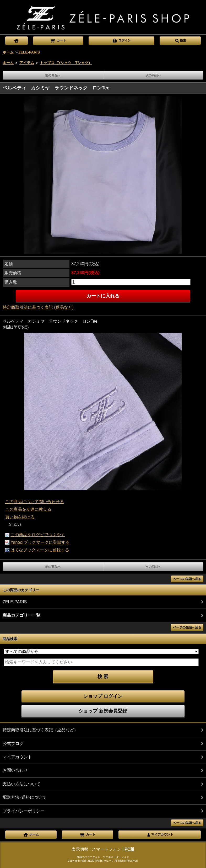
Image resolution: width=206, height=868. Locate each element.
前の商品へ (53, 75)
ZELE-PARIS (29, 52)
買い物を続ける (20, 517)
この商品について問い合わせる (35, 502)
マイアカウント (17, 757)
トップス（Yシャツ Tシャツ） (66, 63)
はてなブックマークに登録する (40, 550)
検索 (180, 40)
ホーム (8, 52)
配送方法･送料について (25, 797)
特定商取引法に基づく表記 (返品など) (38, 307)
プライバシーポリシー (24, 811)
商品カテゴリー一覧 (21, 615)
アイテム (27, 63)
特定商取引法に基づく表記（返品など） (40, 730)
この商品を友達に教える (28, 509)
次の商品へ (153, 75)
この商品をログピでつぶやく (38, 535)
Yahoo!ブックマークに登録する (40, 542)
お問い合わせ (15, 770)
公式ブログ (13, 744)
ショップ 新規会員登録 (103, 711)
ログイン (121, 40)
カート (58, 40)
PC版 (129, 849)
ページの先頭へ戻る (187, 579)
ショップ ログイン (103, 696)
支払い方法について (21, 784)
